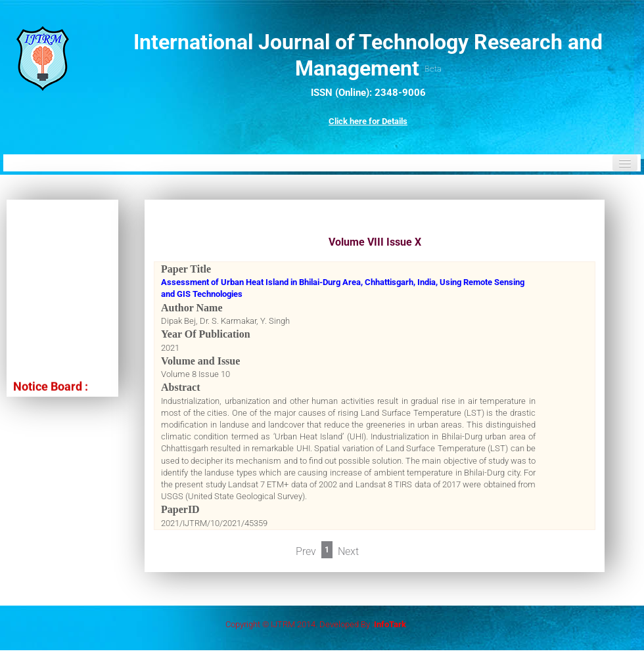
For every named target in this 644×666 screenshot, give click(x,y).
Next (348, 551)
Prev (306, 551)
